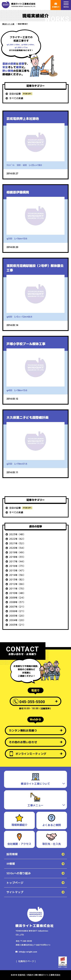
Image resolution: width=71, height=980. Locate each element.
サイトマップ (15, 892)
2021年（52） (17, 543)
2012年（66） (17, 584)
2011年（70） (17, 589)
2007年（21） (17, 607)
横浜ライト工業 (8, 24)
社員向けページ (26, 961)
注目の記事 (15, 94)
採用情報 (12, 854)
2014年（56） (17, 575)
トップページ (15, 883)
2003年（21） (17, 625)
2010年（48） (17, 593)
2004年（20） (17, 620)
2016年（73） (17, 566)
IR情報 (11, 864)
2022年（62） (17, 539)
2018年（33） (17, 557)
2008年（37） (17, 602)
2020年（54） (17, 548)
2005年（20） (17, 616)
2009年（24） (17, 598)
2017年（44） (17, 561)
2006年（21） (17, 611)
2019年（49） (17, 552)
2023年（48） (17, 534)
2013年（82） (17, 580)
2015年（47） (17, 570)
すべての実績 (16, 98)
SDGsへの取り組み (19, 873)
